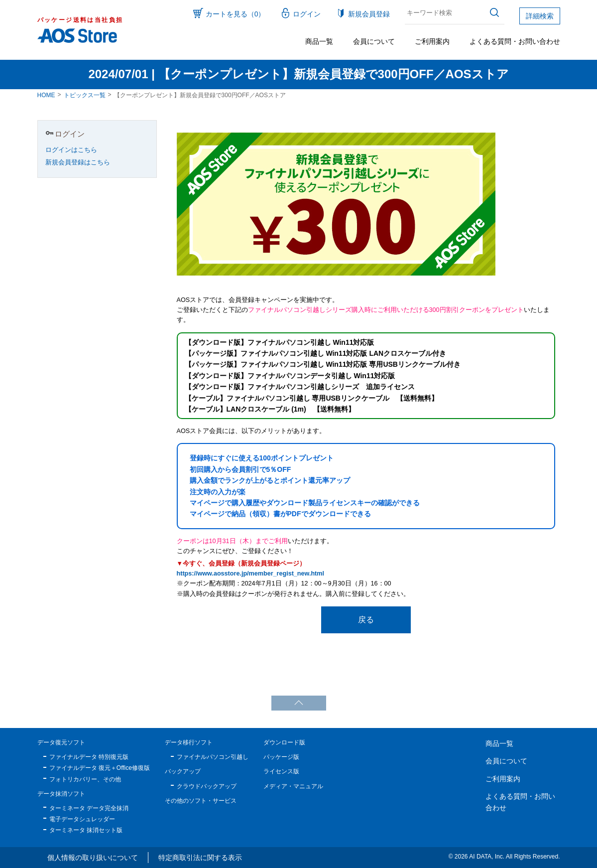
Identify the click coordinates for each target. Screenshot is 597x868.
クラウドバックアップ (207, 786)
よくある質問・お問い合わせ (515, 41)
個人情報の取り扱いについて (93, 858)
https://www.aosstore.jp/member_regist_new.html (250, 574)
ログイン (307, 14)
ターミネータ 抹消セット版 (86, 830)
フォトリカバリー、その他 (85, 779)
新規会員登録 (369, 14)
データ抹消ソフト (61, 794)
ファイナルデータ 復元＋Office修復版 (100, 768)
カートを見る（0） (236, 14)
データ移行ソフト (189, 742)
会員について (374, 41)
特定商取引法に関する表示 (200, 858)
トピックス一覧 (85, 95)
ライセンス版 (281, 771)
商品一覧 (319, 41)
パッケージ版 (281, 757)
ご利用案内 (432, 41)
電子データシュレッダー (82, 819)
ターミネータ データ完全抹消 (89, 808)
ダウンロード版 (284, 742)
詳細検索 (540, 16)
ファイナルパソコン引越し (213, 757)
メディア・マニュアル (293, 786)
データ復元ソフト (61, 742)
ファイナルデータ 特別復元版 (89, 757)
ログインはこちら (71, 150)
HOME (46, 95)
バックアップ (183, 771)
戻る (366, 620)
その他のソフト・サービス (201, 801)
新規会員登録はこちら (78, 162)
